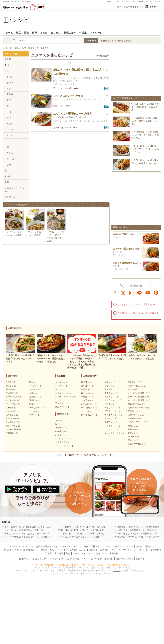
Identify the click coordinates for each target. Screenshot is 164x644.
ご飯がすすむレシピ (137, 444)
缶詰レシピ (133, 389)
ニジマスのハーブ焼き (68, 96)
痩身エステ (101, 553)
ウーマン (123, 550)
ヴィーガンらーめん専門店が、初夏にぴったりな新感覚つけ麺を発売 (38, 530)
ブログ (139, 546)
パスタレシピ (111, 404)
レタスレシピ (61, 386)
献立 (18, 33)
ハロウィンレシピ (63, 439)
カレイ (10, 135)
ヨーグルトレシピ (37, 389)
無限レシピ (133, 429)
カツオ (10, 124)
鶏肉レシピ (11, 389)
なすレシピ (11, 411)
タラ (9, 89)
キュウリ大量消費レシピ (139, 400)
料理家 (83, 33)
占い (135, 1)
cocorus (83, 550)
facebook (115, 293)
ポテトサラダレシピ (114, 418)
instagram (131, 293)
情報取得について (124, 559)
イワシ (10, 77)
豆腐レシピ (34, 393)
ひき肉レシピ (12, 393)
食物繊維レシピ (135, 418)
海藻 (7, 182)
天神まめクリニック (101, 546)
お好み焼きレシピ (89, 404)
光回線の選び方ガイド (47, 546)
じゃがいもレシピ (14, 397)
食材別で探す (12, 54)
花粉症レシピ (61, 428)
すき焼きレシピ (88, 400)
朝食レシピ (133, 433)
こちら (116, 570)
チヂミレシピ (111, 422)
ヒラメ (10, 141)
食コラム (56, 33)
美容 (68, 553)
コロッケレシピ (112, 429)
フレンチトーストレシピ (116, 433)
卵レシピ (33, 382)
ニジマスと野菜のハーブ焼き (73, 114)
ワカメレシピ (35, 411)
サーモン (11, 159)
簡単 (35, 33)
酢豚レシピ (110, 382)
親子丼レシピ (87, 382)
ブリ (9, 106)
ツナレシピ (34, 415)
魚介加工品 (10, 197)
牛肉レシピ (11, 382)
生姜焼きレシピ (88, 389)
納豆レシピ (34, 404)
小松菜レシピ (12, 433)
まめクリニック (81, 546)
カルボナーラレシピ (114, 415)
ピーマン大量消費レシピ (139, 397)
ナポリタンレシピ (113, 408)
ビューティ (126, 1)
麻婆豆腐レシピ (112, 389)
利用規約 (35, 559)
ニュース (144, 550)
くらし (117, 1)
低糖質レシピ (134, 411)
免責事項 (140, 559)
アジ (9, 100)
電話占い (149, 546)
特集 (26, 33)
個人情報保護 (72, 559)
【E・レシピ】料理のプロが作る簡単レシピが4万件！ (82, 455)
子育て (110, 1)
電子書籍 (114, 553)
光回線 (44, 550)
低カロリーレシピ (136, 415)
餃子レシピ (110, 386)
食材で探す (108, 41)
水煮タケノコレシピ (64, 393)
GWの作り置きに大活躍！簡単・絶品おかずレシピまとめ (145, 107)
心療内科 (117, 546)
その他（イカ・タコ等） (14, 190)
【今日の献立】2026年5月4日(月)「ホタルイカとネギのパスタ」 (35, 527)
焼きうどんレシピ (89, 415)
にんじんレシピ (13, 422)
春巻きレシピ (111, 393)
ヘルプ (85, 559)
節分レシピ (60, 424)
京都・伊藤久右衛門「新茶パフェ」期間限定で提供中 (84, 530)
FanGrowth (65, 546)
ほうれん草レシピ (14, 429)
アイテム (129, 546)
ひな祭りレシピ (62, 431)
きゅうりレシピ (13, 426)
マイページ (96, 33)
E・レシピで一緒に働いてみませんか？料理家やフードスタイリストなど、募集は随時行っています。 (82, 565)
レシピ (133, 550)
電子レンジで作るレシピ (139, 408)
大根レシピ (11, 408)
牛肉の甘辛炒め (121, 238)
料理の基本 (70, 33)
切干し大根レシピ (37, 408)
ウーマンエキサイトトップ (130, 7)
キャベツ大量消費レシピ (139, 393)
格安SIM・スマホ (12, 550)
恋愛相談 (105, 550)
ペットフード (79, 553)
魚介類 (8, 59)
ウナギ (10, 165)
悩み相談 (93, 550)
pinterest (156, 293)
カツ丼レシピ (87, 386)
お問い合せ (96, 559)
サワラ (10, 118)
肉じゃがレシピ (88, 393)
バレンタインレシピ (64, 446)
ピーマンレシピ (13, 418)
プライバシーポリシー (52, 559)
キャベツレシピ (13, 404)
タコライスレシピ (113, 426)
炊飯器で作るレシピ (137, 404)
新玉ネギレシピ (62, 407)
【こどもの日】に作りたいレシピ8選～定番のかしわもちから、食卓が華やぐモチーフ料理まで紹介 (106, 533)
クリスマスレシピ (63, 442)
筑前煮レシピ (87, 397)
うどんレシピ (87, 411)
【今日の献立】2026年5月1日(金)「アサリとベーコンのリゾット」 (145, 149)
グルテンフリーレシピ (138, 422)
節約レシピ (133, 426)
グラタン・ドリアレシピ (116, 411)
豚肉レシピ (11, 386)
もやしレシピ (12, 415)
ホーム (9, 33)
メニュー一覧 (155, 1)
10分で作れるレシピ (137, 386)
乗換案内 (155, 550)
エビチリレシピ (112, 397)
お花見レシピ (61, 435)
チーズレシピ (35, 386)
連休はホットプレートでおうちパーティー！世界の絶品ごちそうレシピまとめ (42, 533)
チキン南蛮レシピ (89, 408)
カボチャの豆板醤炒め (124, 267)
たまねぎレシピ (13, 400)
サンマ (10, 83)
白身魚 (10, 153)
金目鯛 (10, 94)
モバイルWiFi (70, 550)
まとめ (44, 33)
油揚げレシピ (35, 400)
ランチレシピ (134, 437)
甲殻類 (8, 176)
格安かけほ (56, 550)
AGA (91, 553)
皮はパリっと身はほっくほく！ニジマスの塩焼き (79, 72)
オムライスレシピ (113, 400)
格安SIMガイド (31, 550)
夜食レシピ (133, 440)
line (140, 293)
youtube (148, 293)
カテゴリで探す (124, 41)
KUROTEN (28, 546)
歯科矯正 (59, 553)
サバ (9, 112)
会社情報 (23, 559)
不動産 (49, 553)
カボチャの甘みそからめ (125, 253)
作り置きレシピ (135, 382)
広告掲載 (109, 559)
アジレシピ (60, 403)
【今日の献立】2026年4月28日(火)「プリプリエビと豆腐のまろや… (145, 135)
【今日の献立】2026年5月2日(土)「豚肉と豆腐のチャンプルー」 (145, 121)
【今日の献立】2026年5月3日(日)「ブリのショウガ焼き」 (86, 527)
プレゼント (143, 1)
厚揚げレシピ (35, 397)
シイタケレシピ (62, 382)
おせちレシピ (61, 420)
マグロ (10, 130)
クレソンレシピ (62, 389)
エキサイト (155, 7)
